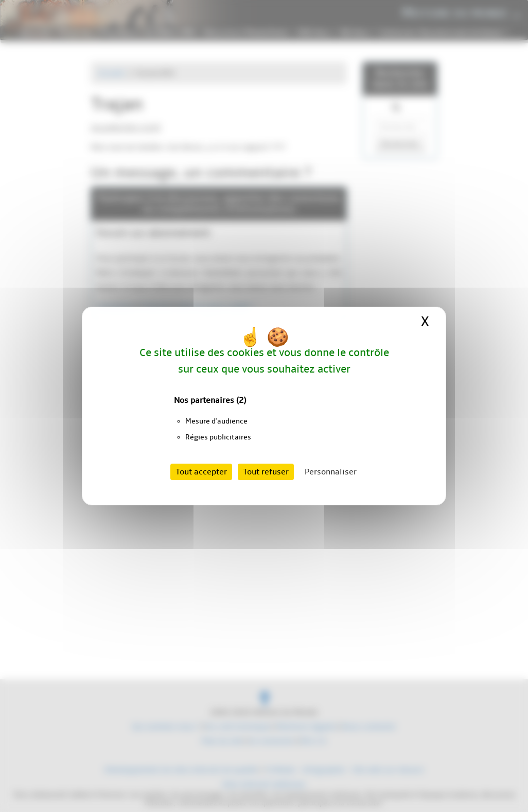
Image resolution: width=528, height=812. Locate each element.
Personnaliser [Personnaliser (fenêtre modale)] (331, 472)
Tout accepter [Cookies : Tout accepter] (201, 472)
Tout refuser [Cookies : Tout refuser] (266, 472)
